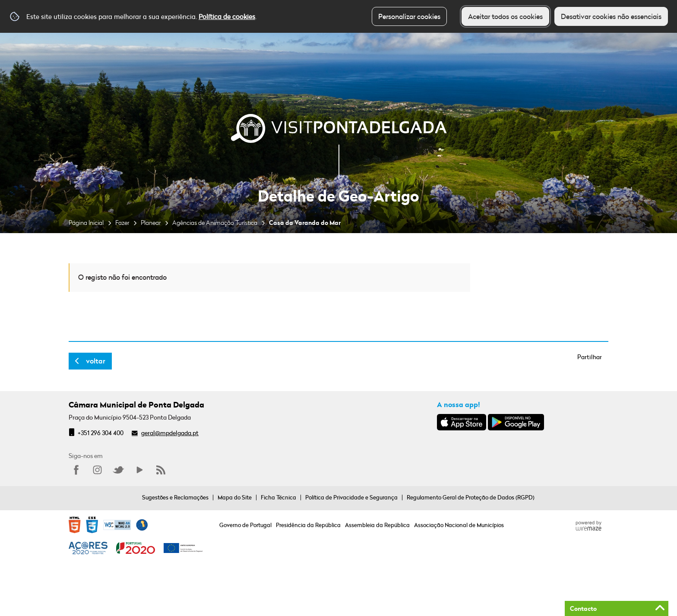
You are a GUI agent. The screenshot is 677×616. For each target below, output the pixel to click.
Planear (151, 223)
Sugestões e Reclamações (175, 497)
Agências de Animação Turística (215, 223)
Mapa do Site (235, 497)
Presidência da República (308, 525)
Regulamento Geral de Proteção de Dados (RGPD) (471, 497)
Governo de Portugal (245, 525)
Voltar (96, 361)
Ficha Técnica (278, 497)
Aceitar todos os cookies (505, 16)
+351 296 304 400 (101, 433)
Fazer (122, 223)
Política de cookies (227, 16)
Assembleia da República (377, 525)
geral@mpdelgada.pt (170, 433)
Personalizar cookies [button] (409, 16)
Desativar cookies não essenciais (611, 16)
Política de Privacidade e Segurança (351, 497)
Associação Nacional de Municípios (459, 525)
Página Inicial (86, 223)
